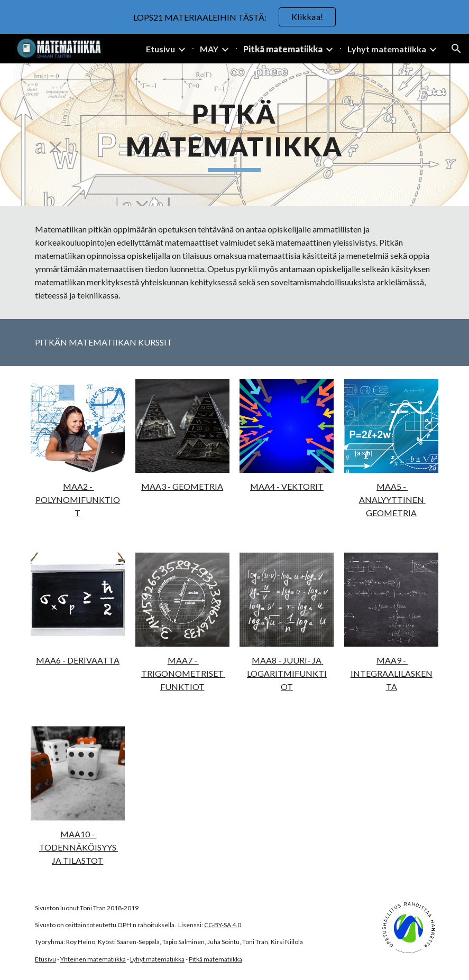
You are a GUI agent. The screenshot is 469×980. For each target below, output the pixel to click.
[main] (235, 135)
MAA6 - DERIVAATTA (78, 660)
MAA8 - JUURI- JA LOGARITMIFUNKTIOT (287, 673)
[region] (234, 17)
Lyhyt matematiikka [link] (387, 49)
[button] (456, 49)
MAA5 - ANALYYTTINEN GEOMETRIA (392, 500)
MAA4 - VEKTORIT (287, 486)
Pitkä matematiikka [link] (283, 49)
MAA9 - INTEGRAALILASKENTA (392, 673)
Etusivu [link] (160, 49)
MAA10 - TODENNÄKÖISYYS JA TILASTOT (79, 847)
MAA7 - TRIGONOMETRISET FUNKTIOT (183, 673)
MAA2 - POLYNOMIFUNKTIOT (78, 500)
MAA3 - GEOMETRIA (182, 486)
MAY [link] (209, 49)
